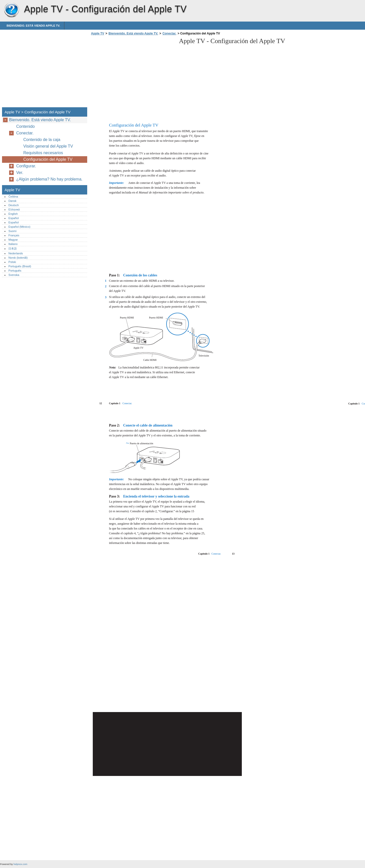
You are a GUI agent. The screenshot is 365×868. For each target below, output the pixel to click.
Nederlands (16, 253)
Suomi (12, 231)
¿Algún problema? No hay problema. (49, 179)
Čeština (13, 197)
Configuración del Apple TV (48, 159)
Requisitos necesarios (43, 153)
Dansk (12, 201)
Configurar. (26, 166)
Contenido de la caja (42, 140)
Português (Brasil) (20, 266)
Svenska (14, 275)
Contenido (25, 126)
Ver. (20, 173)
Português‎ (15, 271)
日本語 (13, 249)
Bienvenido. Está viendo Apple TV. (33, 26)
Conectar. (169, 33)
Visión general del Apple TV (48, 146)
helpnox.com (20, 864)
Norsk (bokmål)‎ (18, 258)
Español (13, 218)
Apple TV (11, 10)
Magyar (13, 240)
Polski (12, 262)
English (13, 214)
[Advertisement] (132, 73)
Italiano (13, 244)
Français (14, 235)
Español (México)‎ (19, 227)
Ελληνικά (14, 209)
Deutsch (14, 205)
